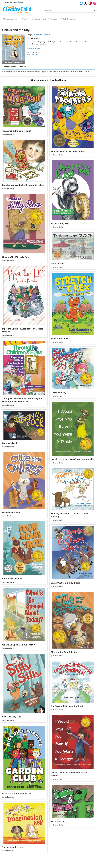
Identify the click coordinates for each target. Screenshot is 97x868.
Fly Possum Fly (58, 393)
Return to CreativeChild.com (13, 2)
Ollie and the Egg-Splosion (64, 652)
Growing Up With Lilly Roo (15, 257)
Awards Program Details (31, 19)
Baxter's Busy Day (60, 223)
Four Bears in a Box (12, 579)
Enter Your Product (50, 19)
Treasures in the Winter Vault (17, 131)
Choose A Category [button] (11, 19)
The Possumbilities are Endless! (67, 706)
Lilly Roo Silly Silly (12, 717)
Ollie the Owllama (11, 512)
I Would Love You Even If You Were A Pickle (72, 459)
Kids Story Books (33, 54)
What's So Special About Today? (18, 645)
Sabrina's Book (10, 443)
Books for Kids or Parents (42, 35)
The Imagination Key (13, 847)
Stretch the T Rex (59, 338)
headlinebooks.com (33, 48)
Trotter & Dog (57, 264)
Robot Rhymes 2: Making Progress (68, 151)
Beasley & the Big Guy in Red (65, 583)
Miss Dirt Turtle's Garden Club (17, 793)
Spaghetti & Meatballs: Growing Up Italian (23, 185)
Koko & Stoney (58, 821)
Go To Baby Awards (68, 19)
